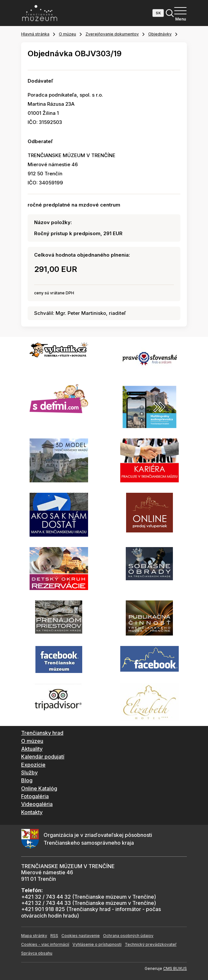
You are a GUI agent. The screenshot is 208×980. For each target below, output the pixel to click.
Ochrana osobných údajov (128, 936)
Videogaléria (37, 804)
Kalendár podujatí (43, 757)
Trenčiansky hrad (42, 733)
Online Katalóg (39, 788)
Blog (27, 780)
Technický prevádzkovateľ (151, 944)
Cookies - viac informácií (45, 944)
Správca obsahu (37, 953)
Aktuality (32, 749)
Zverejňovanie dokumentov (112, 34)
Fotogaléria (35, 796)
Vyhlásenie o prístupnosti (97, 944)
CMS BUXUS (175, 968)
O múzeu (67, 34)
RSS (54, 936)
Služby (29, 772)
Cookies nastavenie (81, 936)
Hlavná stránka (35, 34)
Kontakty (32, 812)
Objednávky (160, 34)
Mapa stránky (34, 936)
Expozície (33, 765)
